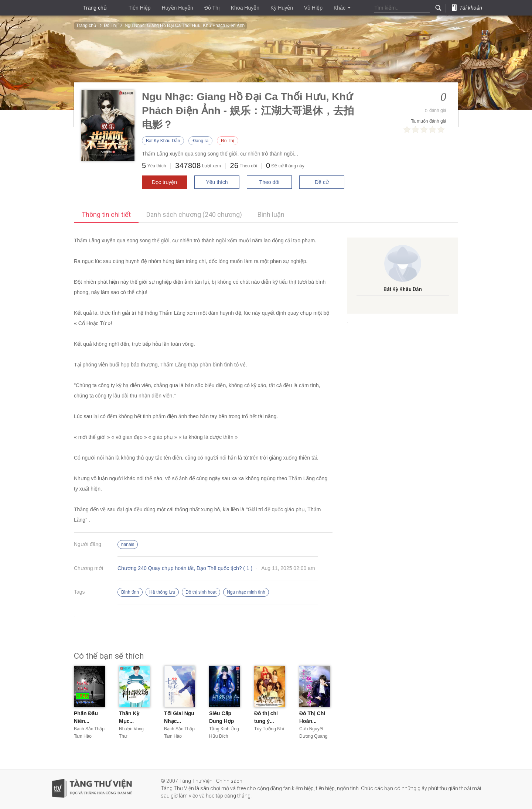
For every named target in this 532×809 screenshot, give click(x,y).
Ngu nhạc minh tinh (246, 592)
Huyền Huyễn (178, 8)
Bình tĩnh (130, 592)
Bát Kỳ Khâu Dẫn (163, 141)
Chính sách (229, 781)
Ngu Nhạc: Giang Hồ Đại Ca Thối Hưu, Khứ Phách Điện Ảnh (185, 25)
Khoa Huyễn (245, 8)
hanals (128, 545)
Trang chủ (95, 8)
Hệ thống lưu (162, 592)
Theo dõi (269, 182)
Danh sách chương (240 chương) (194, 214)
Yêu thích (217, 182)
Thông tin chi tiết (106, 214)
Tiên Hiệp (140, 8)
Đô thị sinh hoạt (201, 592)
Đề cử (322, 182)
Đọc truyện (164, 182)
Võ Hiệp (313, 8)
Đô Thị (212, 8)
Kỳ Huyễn (282, 8)
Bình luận (271, 214)
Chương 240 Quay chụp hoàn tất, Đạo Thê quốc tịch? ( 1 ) (185, 568)
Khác (342, 8)
